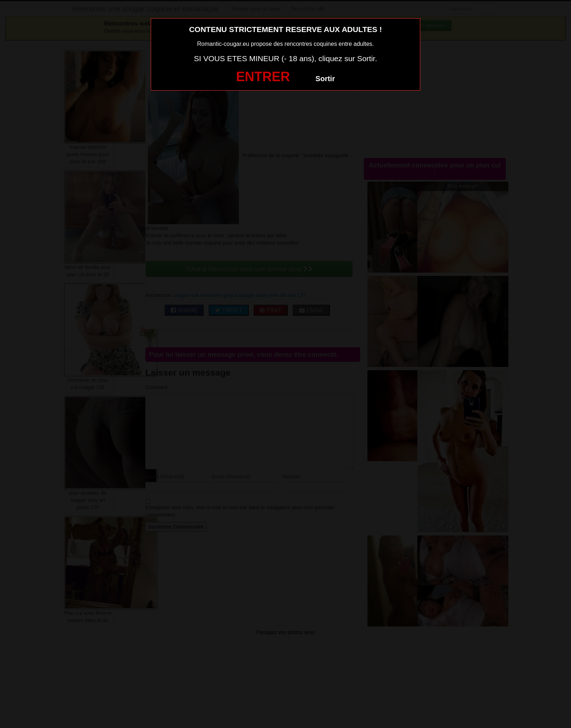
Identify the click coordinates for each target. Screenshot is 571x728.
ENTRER (263, 77)
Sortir (325, 79)
